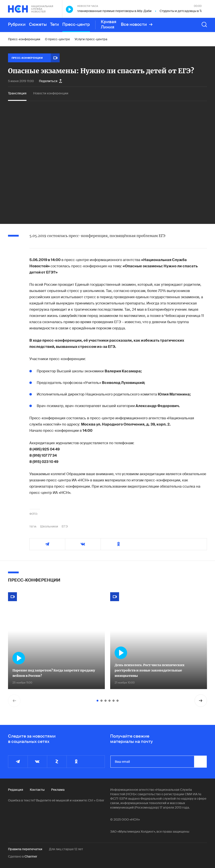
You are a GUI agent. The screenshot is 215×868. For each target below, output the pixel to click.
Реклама (58, 790)
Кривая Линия (109, 24)
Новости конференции (51, 93)
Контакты (37, 790)
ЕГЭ (65, 526)
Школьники (49, 526)
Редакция (16, 790)
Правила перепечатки (25, 849)
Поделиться (50, 81)
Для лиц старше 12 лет (66, 849)
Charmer (31, 856)
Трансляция (17, 93)
